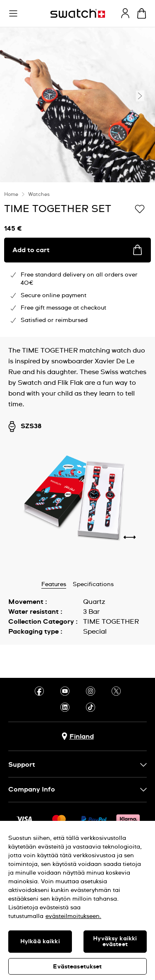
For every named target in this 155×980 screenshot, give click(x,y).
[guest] (125, 13)
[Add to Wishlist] (140, 208)
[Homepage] (78, 13)
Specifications (93, 584)
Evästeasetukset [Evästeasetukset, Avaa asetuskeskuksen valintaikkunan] (77, 967)
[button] (13, 14)
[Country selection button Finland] (78, 736)
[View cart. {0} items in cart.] (142, 13)
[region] (77, 900)
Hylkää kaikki (40, 942)
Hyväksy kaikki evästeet (115, 942)
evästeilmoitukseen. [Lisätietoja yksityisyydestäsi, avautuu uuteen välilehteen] (73, 916)
